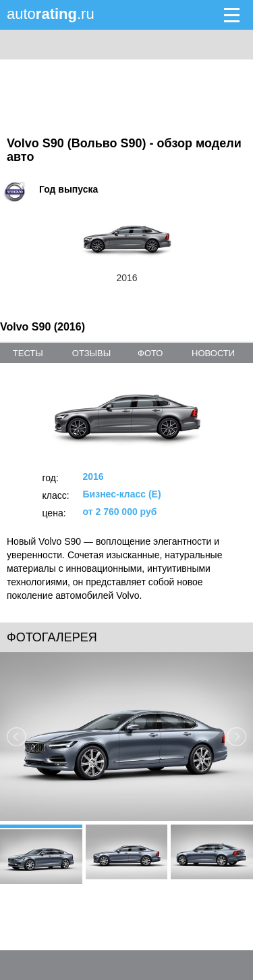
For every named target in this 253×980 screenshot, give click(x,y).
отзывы (91, 353)
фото (150, 353)
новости (213, 353)
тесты (28, 353)
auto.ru (51, 14)
